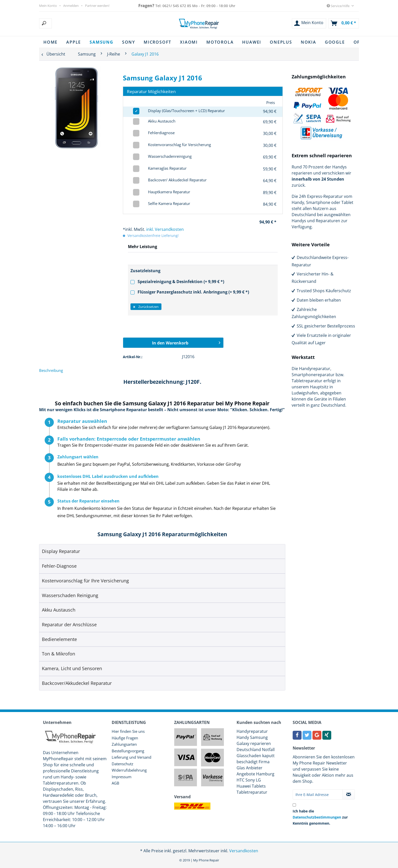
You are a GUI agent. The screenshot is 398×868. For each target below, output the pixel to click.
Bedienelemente (59, 639)
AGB (115, 783)
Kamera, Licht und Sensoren (72, 668)
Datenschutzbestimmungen (317, 817)
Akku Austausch (59, 610)
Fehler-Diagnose (59, 566)
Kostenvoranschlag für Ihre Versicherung (85, 581)
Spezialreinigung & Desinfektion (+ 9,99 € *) (177, 282)
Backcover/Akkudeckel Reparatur (77, 683)
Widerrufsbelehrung (129, 770)
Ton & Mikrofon (59, 654)
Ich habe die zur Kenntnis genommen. (320, 817)
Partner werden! (97, 6)
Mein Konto (48, 6)
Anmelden (71, 6)
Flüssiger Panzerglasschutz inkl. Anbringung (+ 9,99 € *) (190, 292)
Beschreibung (51, 370)
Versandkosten (244, 851)
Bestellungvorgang (128, 751)
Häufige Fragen (125, 738)
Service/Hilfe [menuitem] (338, 6)
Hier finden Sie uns (128, 731)
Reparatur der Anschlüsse (69, 624)
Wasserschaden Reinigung (70, 595)
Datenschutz (122, 764)
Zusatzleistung (145, 271)
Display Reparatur (61, 551)
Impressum (122, 777)
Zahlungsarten (124, 744)
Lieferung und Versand (131, 757)
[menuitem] (71, 23)
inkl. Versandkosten (165, 229)
